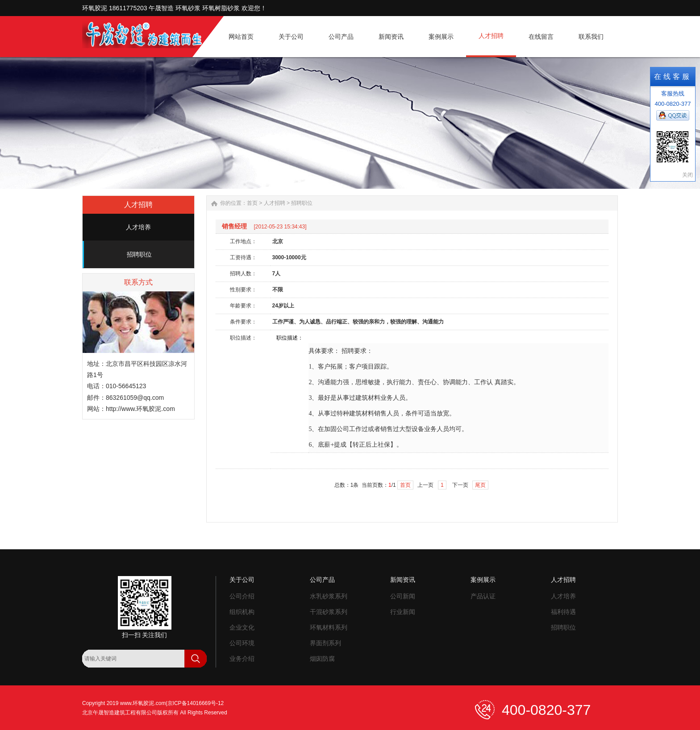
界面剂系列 (325, 643)
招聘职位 (139, 254)
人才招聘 (275, 203)
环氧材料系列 (329, 627)
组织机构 (242, 612)
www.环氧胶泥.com (143, 703)
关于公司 (242, 580)
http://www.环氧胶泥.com (140, 409)
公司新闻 (403, 596)
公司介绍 (242, 596)
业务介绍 (242, 659)
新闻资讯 (403, 580)
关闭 (687, 175)
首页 (252, 203)
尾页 (480, 485)
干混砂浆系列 (329, 612)
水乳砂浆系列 (329, 596)
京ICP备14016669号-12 (196, 703)
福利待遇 (563, 612)
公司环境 (242, 643)
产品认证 (483, 596)
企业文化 (242, 627)
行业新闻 (403, 612)
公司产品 (322, 580)
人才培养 (138, 227)
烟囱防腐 (322, 659)
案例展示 (483, 580)
